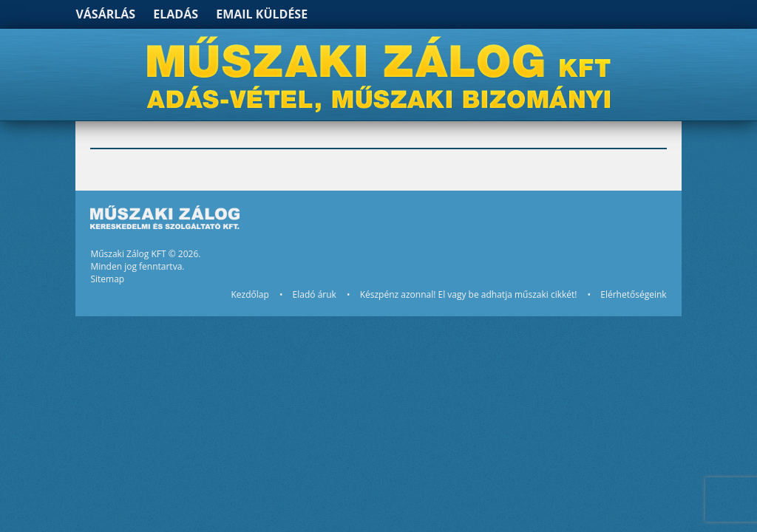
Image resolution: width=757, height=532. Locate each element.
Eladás (176, 14)
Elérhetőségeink (633, 294)
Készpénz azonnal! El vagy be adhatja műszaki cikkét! (469, 294)
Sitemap (107, 279)
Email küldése (262, 14)
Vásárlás (105, 14)
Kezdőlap (249, 294)
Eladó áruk (315, 294)
